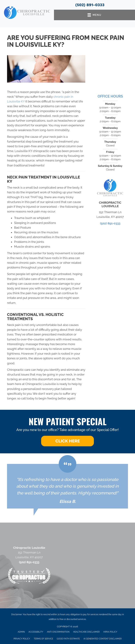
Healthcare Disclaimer (86, 632)
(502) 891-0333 (90, 5)
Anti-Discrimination (58, 632)
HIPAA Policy (110, 632)
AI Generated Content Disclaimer (103, 639)
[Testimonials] (67, 486)
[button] (67, 441)
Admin (21, 632)
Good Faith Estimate (68, 639)
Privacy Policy (22, 639)
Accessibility (36, 632)
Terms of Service (43, 639)
